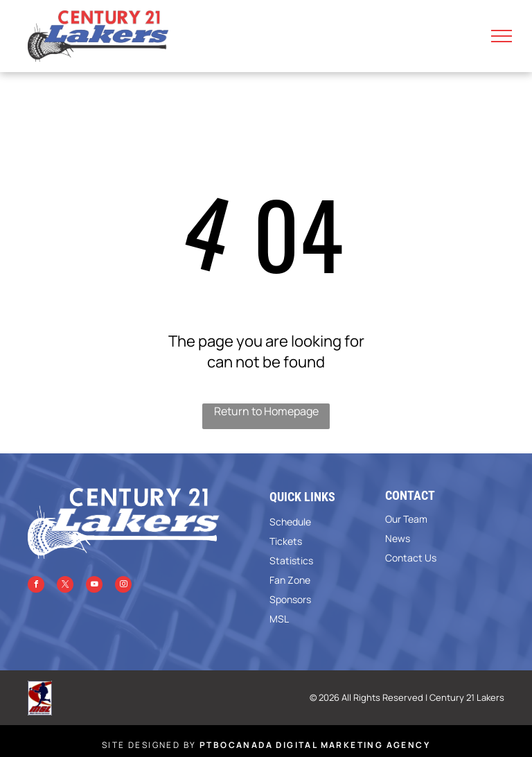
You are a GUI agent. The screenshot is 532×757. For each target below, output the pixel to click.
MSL (279, 619)
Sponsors (290, 599)
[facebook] (36, 586)
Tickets (286, 541)
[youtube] (94, 586)
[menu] (502, 36)
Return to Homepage (266, 411)
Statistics (291, 560)
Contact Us (411, 558)
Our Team (406, 519)
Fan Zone (290, 580)
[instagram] (123, 586)
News (398, 538)
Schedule (290, 522)
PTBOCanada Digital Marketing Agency (315, 745)
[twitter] (65, 586)
